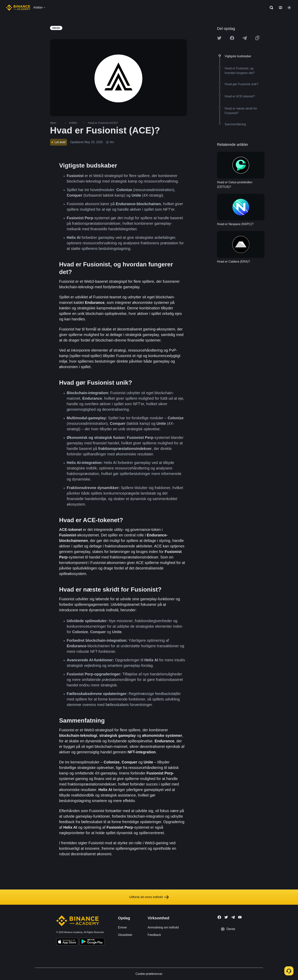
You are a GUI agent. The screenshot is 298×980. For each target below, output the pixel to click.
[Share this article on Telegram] (245, 38)
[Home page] (18, 8)
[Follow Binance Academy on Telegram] (233, 917)
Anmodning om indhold (163, 927)
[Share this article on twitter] (219, 38)
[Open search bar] (270, 8)
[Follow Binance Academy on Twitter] (226, 917)
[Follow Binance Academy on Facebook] (219, 917)
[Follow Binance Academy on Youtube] (240, 917)
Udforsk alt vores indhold (149, 897)
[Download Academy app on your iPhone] (67, 942)
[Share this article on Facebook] (232, 38)
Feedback (154, 935)
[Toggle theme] (289, 8)
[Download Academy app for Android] (92, 942)
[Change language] (281, 8)
